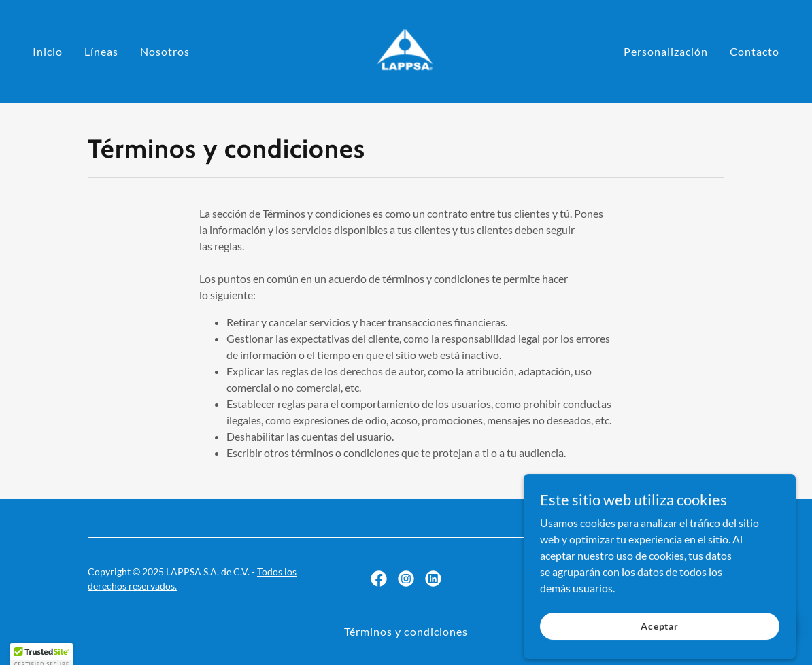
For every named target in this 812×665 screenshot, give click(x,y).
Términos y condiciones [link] (406, 631)
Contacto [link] (755, 51)
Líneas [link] (101, 51)
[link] (406, 50)
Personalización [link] (666, 51)
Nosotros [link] (165, 51)
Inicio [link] (48, 51)
